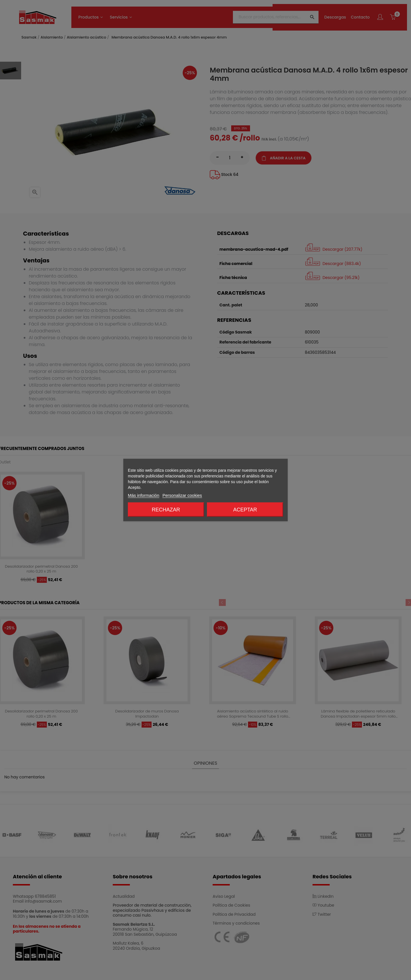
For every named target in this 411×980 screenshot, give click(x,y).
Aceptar (245, 510)
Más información (144, 495)
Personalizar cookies (182, 495)
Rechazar (166, 510)
